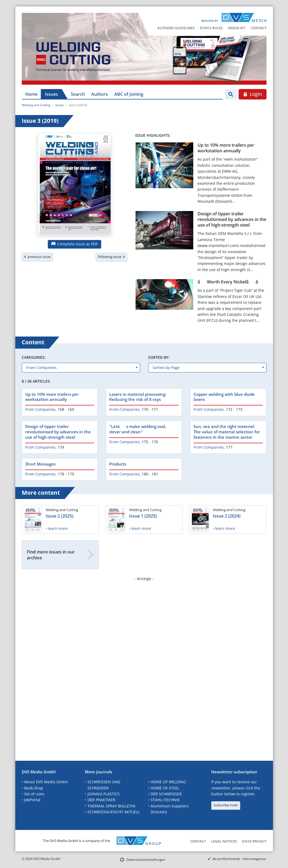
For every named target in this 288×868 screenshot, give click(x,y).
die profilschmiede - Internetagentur (239, 859)
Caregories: (34, 357)
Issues (52, 94)
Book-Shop (34, 788)
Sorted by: (159, 357)
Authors (100, 94)
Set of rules (34, 794)
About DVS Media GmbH (46, 782)
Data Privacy (254, 841)
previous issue (37, 257)
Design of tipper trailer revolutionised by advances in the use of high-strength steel (232, 219)
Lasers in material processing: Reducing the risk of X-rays (138, 397)
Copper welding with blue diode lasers (224, 397)
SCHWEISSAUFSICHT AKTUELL (114, 812)
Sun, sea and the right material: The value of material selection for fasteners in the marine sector (227, 432)
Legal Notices (224, 841)
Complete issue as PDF (74, 244)
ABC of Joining (129, 94)
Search (78, 94)
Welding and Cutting (36, 105)
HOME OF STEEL (165, 788)
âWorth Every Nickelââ (231, 282)
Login (252, 94)
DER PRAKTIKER (101, 800)
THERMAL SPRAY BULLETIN (111, 806)
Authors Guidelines (176, 28)
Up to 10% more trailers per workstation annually (226, 148)
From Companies (40, 409)
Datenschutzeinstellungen (146, 860)
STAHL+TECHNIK (165, 800)
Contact (259, 28)
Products (118, 464)
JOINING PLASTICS (104, 794)
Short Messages (40, 464)
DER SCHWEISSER (166, 794)
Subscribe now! (226, 805)
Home (31, 94)
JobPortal (32, 800)
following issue (111, 257)
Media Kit (237, 28)
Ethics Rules (211, 28)
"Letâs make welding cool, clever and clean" (138, 429)
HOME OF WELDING (168, 782)
